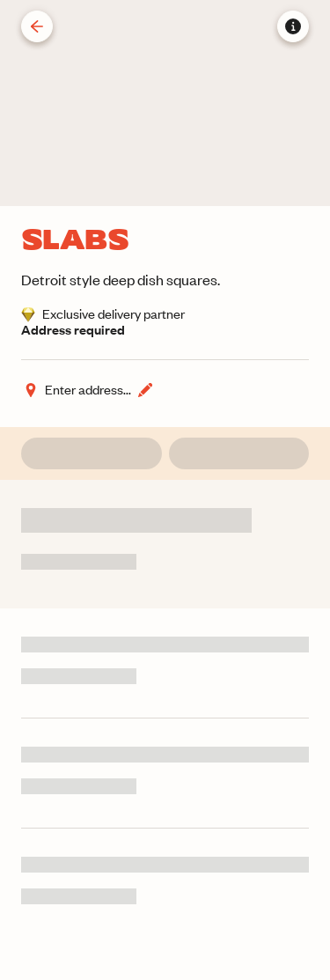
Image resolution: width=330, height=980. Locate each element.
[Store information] (293, 26)
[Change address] (88, 390)
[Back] (37, 26)
